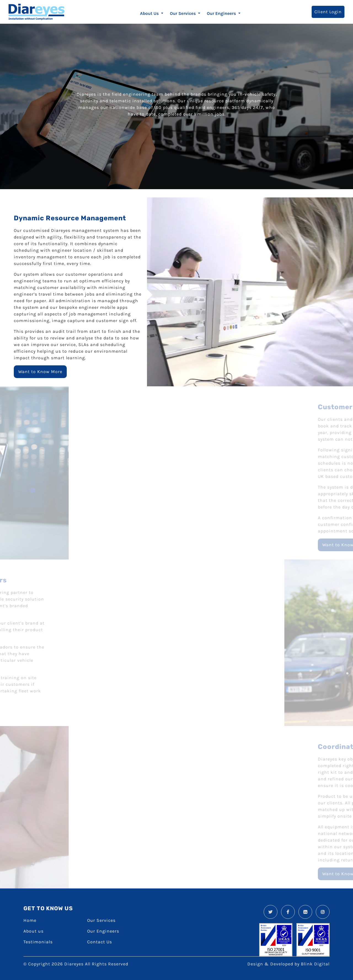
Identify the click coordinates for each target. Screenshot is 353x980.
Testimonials (38, 942)
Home (30, 920)
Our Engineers (222, 13)
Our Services (183, 13)
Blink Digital (315, 964)
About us (34, 931)
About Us (150, 13)
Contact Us (100, 942)
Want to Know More (40, 372)
